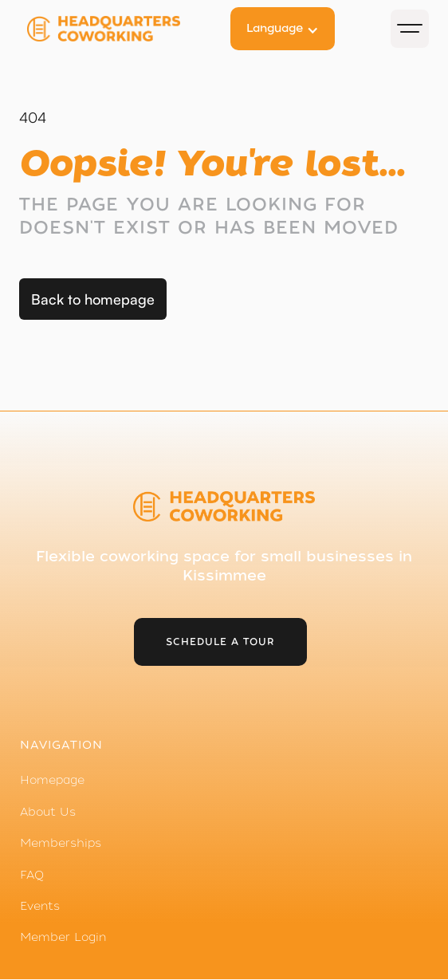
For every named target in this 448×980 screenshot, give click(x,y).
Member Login (63, 937)
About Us (48, 812)
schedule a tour (220, 642)
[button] (283, 28)
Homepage (52, 780)
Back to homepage (93, 299)
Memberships (61, 843)
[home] (118, 29)
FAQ (32, 875)
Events (40, 906)
